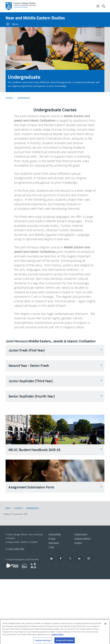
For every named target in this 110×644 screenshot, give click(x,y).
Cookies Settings (82, 538)
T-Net (51, 547)
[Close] (105, 626)
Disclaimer (54, 543)
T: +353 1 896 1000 (15, 549)
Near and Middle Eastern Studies (35, 18)
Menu (12, 24)
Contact (78, 543)
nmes (8, 508)
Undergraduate (23, 98)
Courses (9, 98)
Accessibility (55, 534)
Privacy (52, 538)
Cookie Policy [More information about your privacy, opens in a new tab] (57, 637)
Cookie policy (81, 534)
